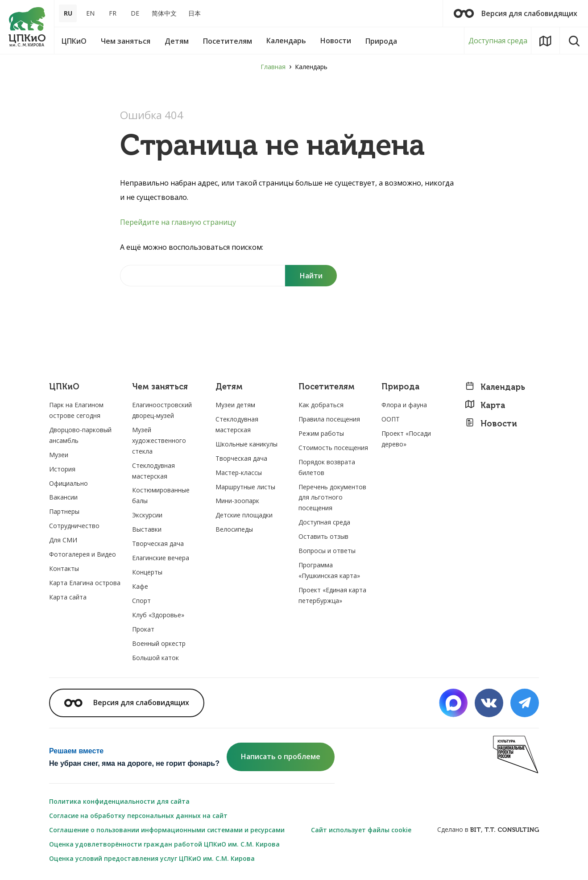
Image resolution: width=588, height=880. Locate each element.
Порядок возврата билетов (327, 467)
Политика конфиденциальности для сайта (119, 801)
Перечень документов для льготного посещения (332, 498)
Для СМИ (63, 540)
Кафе (140, 586)
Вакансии (63, 497)
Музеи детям (235, 405)
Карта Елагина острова (85, 583)
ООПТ (391, 419)
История (62, 469)
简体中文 (164, 13)
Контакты (64, 568)
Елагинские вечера (161, 558)
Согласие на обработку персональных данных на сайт (138, 816)
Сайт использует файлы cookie (361, 830)
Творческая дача (158, 543)
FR (113, 13)
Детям (229, 387)
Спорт (141, 601)
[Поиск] (311, 276)
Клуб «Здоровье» (158, 615)
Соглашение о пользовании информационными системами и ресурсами (167, 830)
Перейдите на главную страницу (178, 222)
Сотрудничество (74, 526)
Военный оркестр (159, 643)
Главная (273, 67)
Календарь (495, 387)
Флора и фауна (404, 405)
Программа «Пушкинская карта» (329, 570)
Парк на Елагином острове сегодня (76, 410)
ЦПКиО (64, 387)
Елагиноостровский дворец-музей (162, 410)
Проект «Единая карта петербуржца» (332, 595)
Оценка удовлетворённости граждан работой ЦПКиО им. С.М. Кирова (164, 844)
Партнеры (64, 511)
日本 (195, 13)
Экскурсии (147, 515)
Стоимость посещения (333, 448)
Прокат (143, 629)
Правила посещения (329, 419)
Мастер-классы (239, 473)
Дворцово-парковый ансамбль (80, 435)
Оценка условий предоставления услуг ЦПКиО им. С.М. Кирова (152, 858)
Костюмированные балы (161, 495)
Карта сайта (68, 597)
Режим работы (321, 433)
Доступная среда (498, 41)
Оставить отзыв (323, 536)
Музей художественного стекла (159, 440)
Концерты (147, 572)
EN (90, 13)
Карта (485, 405)
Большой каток (155, 658)
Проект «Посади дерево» (406, 439)
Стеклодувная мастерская (153, 471)
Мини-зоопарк (237, 501)
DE (135, 13)
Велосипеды (234, 529)
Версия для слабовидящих (516, 13)
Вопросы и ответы (327, 551)
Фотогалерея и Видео (83, 554)
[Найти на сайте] (203, 276)
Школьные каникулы (246, 444)
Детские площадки (244, 515)
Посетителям (327, 387)
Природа (400, 387)
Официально (68, 483)
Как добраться (321, 405)
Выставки (147, 529)
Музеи (59, 455)
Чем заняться (160, 387)
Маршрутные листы (245, 487)
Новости (491, 423)
